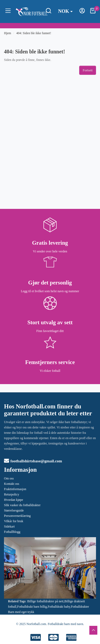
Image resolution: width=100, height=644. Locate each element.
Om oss (9, 478)
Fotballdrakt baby (59, 607)
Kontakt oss (12, 484)
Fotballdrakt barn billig (32, 607)
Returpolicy (12, 494)
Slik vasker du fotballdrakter (22, 505)
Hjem (8, 33)
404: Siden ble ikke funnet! (34, 33)
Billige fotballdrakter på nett (45, 601)
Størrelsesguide (14, 510)
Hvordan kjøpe (14, 500)
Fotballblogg (12, 532)
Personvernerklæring (17, 516)
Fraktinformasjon (15, 489)
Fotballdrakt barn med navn (65, 624)
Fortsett (88, 70)
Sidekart (9, 526)
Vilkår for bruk (14, 521)
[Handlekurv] (93, 12)
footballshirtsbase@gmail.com (33, 461)
